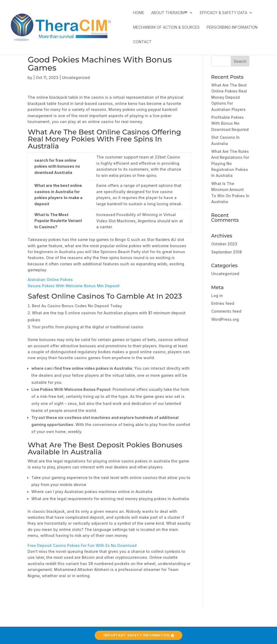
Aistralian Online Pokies (50, 280)
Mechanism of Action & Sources (166, 27)
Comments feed (226, 311)
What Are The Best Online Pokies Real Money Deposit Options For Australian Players (229, 97)
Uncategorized (225, 274)
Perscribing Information (232, 27)
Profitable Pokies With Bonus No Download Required (230, 123)
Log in (217, 295)
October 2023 (224, 244)
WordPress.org (225, 319)
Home (139, 13)
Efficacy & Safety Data (224, 13)
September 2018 (227, 252)
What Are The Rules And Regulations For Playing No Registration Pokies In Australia (230, 164)
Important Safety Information (136, 635)
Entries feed (223, 303)
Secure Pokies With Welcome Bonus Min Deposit (74, 286)
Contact (142, 42)
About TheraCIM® (169, 13)
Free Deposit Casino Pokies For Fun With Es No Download (82, 545)
